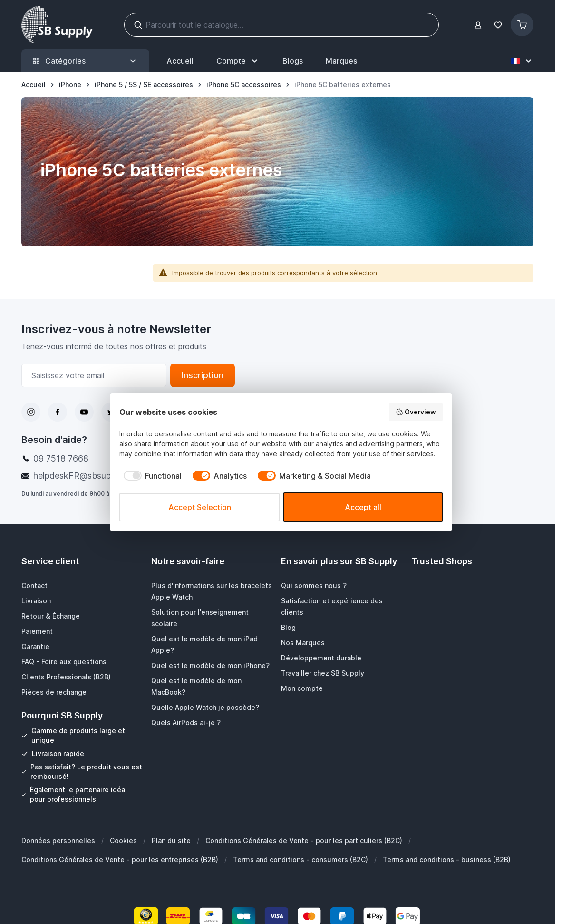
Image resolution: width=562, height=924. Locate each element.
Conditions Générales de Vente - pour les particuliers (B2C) (304, 840)
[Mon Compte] (238, 61)
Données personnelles (58, 840)
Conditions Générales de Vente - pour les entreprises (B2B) (120, 860)
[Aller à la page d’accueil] (34, 85)
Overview (416, 412)
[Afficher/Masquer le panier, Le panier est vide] (522, 25)
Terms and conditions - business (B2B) (447, 860)
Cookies (123, 840)
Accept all (363, 507)
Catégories (85, 61)
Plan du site (171, 840)
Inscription (203, 375)
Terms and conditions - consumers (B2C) (300, 860)
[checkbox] (150, 476)
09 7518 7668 (61, 458)
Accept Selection (200, 507)
